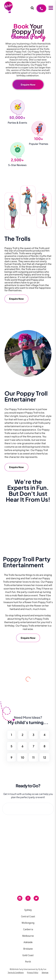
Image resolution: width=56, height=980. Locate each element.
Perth (28, 962)
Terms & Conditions (16, 972)
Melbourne (28, 936)
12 (45, 757)
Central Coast (28, 916)
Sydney (28, 910)
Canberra (28, 929)
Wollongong (28, 923)
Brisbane (28, 949)
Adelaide (28, 942)
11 (33, 757)
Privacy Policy (33, 972)
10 (23, 757)
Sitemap (45, 972)
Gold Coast (28, 955)
